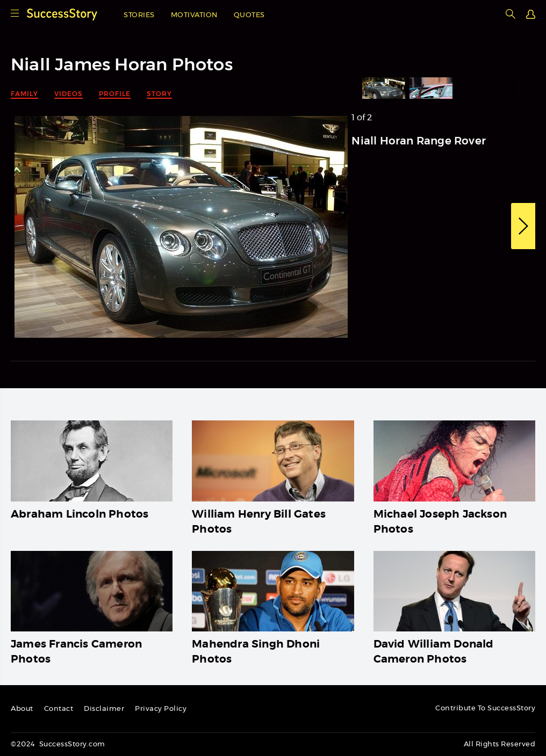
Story (159, 94)
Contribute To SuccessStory (485, 708)
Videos (69, 94)
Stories (139, 15)
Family (24, 94)
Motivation (194, 15)
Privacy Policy (161, 709)
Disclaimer (104, 709)
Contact (59, 709)
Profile (115, 94)
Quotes (249, 15)
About (22, 709)
